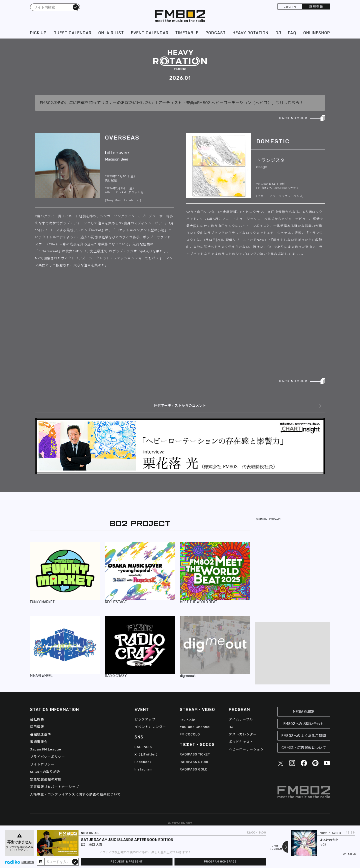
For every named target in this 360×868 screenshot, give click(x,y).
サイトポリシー (42, 764)
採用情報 (37, 727)
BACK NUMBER (293, 118)
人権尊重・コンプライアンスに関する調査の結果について (75, 794)
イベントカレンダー (150, 727)
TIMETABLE (187, 33)
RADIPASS (143, 747)
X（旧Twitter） (147, 754)
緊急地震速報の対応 (46, 779)
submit (75, 861)
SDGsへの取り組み (45, 772)
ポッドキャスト (241, 742)
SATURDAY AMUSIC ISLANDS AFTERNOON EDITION (127, 840)
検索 (76, 7)
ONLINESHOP (317, 33)
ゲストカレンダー (243, 734)
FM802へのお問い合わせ (304, 724)
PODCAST (216, 33)
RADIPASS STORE (195, 762)
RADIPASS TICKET (195, 754)
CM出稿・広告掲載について (304, 748)
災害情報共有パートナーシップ (54, 787)
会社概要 (37, 719)
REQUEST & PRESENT (127, 862)
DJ (278, 33)
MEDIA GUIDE (304, 712)
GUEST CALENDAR (72, 33)
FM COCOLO (190, 734)
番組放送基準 (40, 734)
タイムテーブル (241, 719)
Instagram (143, 769)
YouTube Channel (195, 727)
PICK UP (38, 33)
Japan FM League (46, 749)
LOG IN (290, 7)
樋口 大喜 (95, 845)
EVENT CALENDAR (150, 33)
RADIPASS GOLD (194, 769)
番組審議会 (39, 742)
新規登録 (316, 7)
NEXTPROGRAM (275, 848)
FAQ (292, 33)
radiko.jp (187, 719)
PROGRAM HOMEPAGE (220, 862)
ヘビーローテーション (246, 749)
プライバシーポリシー (47, 757)
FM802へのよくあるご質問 (304, 736)
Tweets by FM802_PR (268, 519)
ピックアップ (145, 719)
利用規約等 (28, 862)
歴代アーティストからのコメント (180, 406)
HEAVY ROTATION (250, 33)
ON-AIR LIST (111, 33)
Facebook (143, 762)
